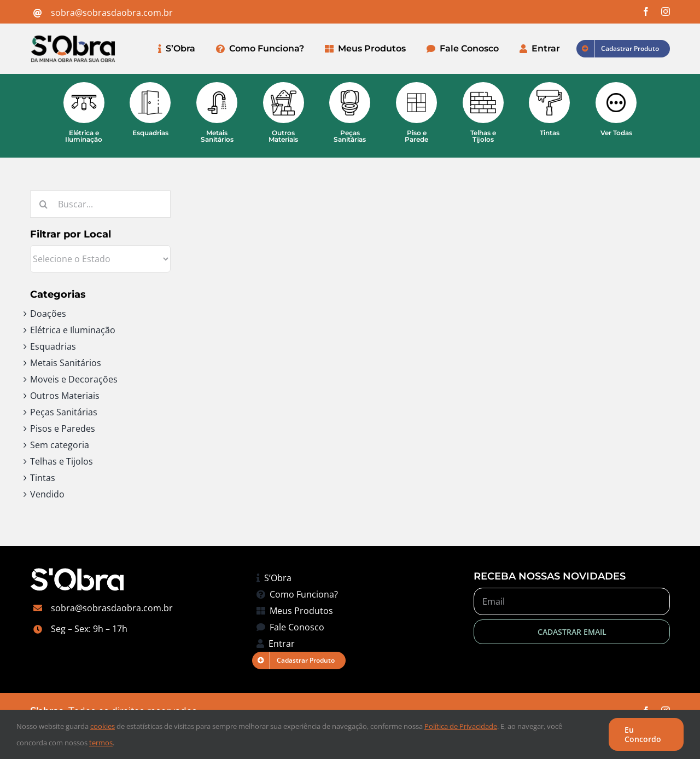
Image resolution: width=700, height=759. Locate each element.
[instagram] (666, 11)
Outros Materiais (65, 396)
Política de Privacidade (461, 726)
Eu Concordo (643, 734)
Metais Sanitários (66, 363)
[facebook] (646, 11)
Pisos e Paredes (63, 428)
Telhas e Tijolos (62, 461)
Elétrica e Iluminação (73, 330)
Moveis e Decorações (74, 379)
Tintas (43, 478)
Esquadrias (53, 346)
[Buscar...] (100, 204)
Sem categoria (60, 445)
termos (101, 743)
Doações (48, 314)
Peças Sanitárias (64, 412)
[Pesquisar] (44, 204)
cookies (103, 726)
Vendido (47, 494)
